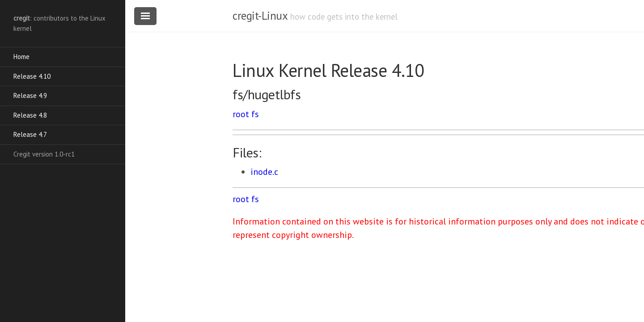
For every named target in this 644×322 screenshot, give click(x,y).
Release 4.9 (30, 95)
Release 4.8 (30, 115)
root (241, 114)
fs (255, 114)
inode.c (264, 172)
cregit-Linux (260, 16)
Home (21, 57)
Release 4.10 (32, 76)
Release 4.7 (30, 134)
